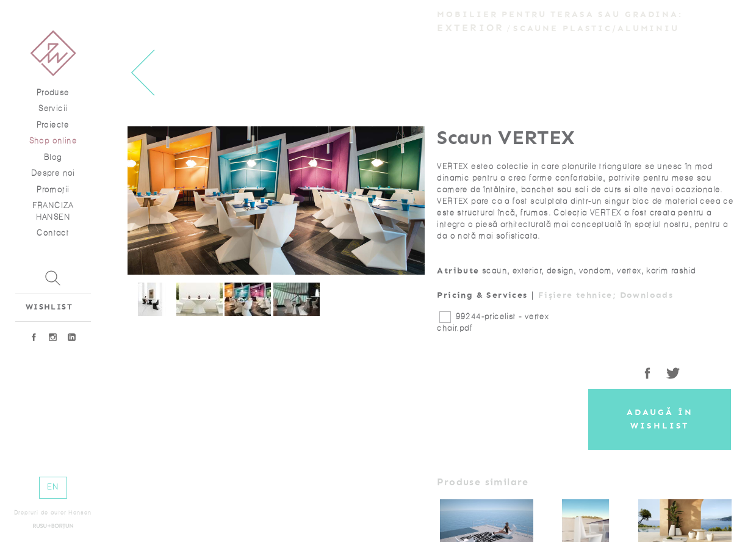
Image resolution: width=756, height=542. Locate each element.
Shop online (53, 141)
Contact (53, 233)
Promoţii (53, 190)
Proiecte (53, 125)
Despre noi (53, 173)
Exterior (470, 28)
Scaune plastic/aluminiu (596, 28)
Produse (53, 92)
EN (53, 487)
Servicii (53, 108)
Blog (53, 157)
